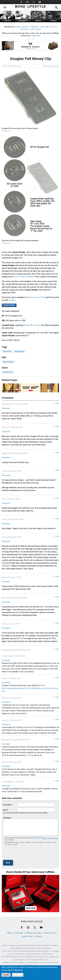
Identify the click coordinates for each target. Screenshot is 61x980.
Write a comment (49, 66)
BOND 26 (25, 29)
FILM (18, 27)
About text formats (50, 838)
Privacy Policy (50, 933)
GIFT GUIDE (36, 29)
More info (19, 970)
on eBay (12, 300)
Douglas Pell (19, 351)
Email (5, 810)
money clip (7, 351)
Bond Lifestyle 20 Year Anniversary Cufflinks (30, 872)
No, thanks (18, 975)
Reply (57, 403)
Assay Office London (32, 325)
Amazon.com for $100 (36, 297)
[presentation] (21, 853)
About (10, 933)
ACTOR (25, 27)
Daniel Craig (8, 372)
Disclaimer (19, 933)
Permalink (6, 408)
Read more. (36, 36)
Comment (7, 818)
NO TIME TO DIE (48, 27)
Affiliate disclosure (34, 933)
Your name (7, 805)
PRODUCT (35, 27)
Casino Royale (8, 362)
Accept (6, 975)
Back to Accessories (10, 66)
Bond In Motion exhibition (24, 277)
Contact (38, 936)
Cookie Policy (27, 936)
